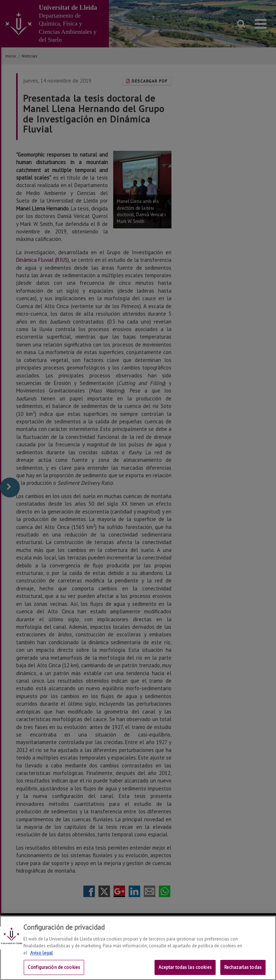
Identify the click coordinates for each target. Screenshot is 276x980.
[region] (138, 948)
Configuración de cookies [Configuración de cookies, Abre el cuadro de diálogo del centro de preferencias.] (54, 967)
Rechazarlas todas (243, 967)
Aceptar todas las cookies (185, 967)
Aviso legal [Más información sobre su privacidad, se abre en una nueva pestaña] (42, 953)
